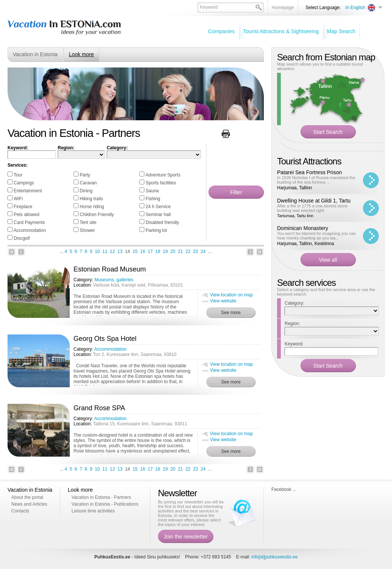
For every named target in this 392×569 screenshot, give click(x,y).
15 (135, 252)
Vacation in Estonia (35, 54)
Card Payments (29, 222)
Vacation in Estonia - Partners (101, 497)
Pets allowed (26, 215)
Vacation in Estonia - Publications (105, 504)
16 (143, 252)
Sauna (152, 191)
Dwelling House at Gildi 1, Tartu (314, 201)
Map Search (341, 31)
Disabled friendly (162, 222)
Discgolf (22, 238)
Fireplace (23, 207)
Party (85, 175)
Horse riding (92, 207)
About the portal (27, 497)
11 (105, 252)
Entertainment (28, 191)
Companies (221, 31)
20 (173, 252)
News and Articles (29, 504)
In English (355, 8)
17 (150, 252)
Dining (86, 191)
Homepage (283, 8)
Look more (81, 54)
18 (158, 252)
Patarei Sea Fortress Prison (309, 172)
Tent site (88, 222)
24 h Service (158, 207)
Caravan (88, 183)
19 (165, 252)
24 (203, 252)
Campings (24, 183)
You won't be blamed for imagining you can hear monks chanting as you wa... (316, 236)
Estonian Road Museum (110, 269)
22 (188, 252)
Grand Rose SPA (99, 408)
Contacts (20, 511)
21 (180, 252)
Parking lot (156, 230)
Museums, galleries (114, 280)
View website (223, 301)
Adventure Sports (163, 175)
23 (195, 252)
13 (120, 252)
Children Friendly (97, 215)
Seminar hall (158, 215)
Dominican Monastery (302, 228)
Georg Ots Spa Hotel (105, 339)
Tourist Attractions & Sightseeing (281, 31)
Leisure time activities (93, 511)
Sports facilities (161, 183)
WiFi (18, 199)
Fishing (153, 199)
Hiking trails (91, 199)
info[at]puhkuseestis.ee (275, 557)
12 (113, 252)
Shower (87, 230)
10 (97, 252)
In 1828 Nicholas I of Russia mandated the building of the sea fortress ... (316, 180)
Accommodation (30, 230)
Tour (18, 175)
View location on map (231, 295)
